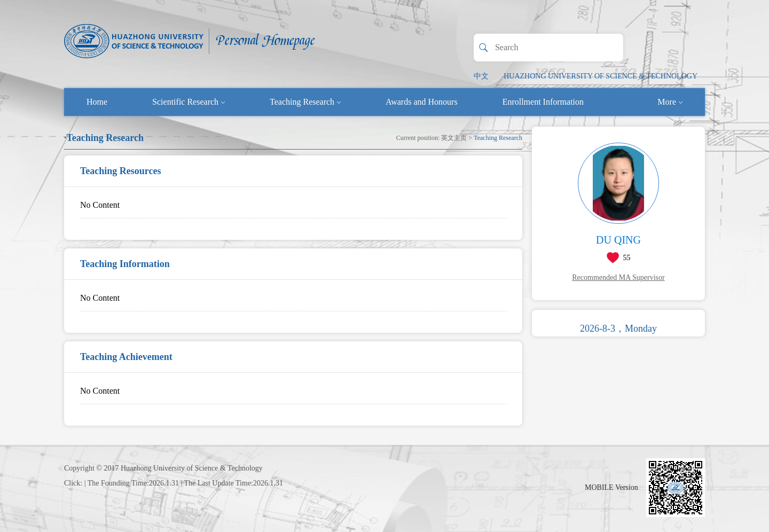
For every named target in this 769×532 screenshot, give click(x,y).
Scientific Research (189, 102)
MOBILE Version (611, 487)
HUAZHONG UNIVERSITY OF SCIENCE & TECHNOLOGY (601, 76)
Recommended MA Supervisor (618, 277)
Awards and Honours (422, 102)
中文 (481, 76)
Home (97, 102)
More (670, 102)
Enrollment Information (543, 102)
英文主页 (454, 138)
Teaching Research (305, 102)
